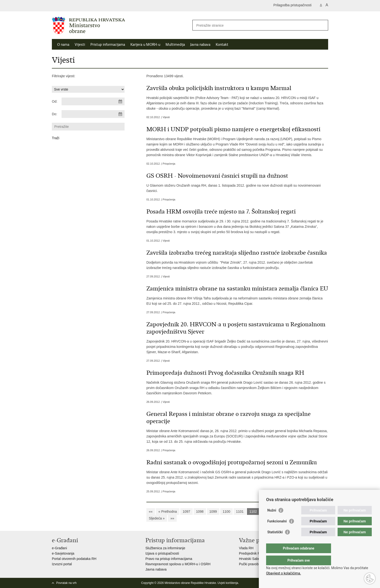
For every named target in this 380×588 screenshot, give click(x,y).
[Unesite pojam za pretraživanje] (255, 25)
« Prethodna (167, 512)
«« (151, 512)
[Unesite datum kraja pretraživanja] (93, 114)
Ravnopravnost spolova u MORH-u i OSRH (178, 564)
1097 (186, 512)
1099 (213, 512)
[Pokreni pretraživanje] (323, 25)
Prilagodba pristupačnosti (292, 5)
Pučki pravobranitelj (254, 564)
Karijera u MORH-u (145, 45)
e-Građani (59, 548)
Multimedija (175, 45)
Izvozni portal (62, 564)
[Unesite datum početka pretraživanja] (93, 101)
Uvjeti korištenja (228, 583)
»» (172, 518)
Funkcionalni (277, 531)
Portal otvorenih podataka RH (74, 559)
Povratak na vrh (66, 583)
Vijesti (80, 45)
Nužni (272, 520)
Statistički (275, 542)
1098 (200, 512)
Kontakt (222, 45)
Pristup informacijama (108, 45)
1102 (253, 512)
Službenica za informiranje (165, 548)
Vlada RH (246, 548)
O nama (63, 45)
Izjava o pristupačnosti (162, 553)
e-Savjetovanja (63, 553)
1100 (226, 512)
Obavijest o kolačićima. (284, 573)
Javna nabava (200, 45)
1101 (240, 512)
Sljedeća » (157, 518)
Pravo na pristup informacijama (169, 559)
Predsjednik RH (251, 553)
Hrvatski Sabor (250, 559)
